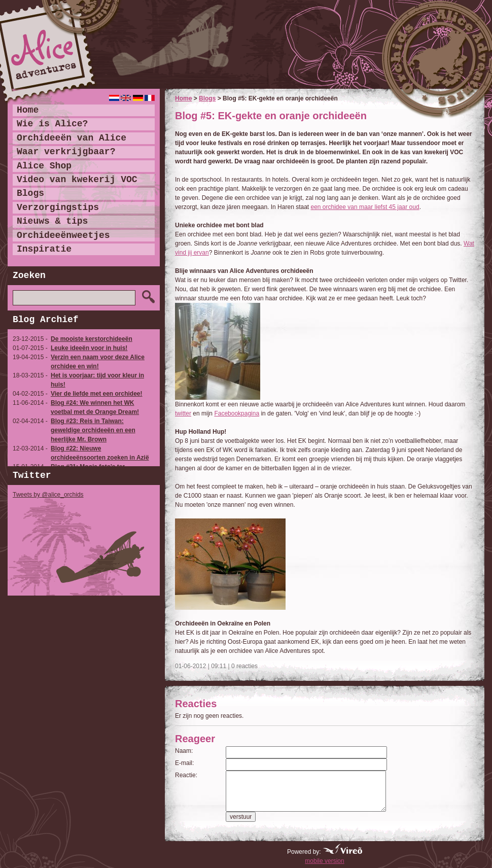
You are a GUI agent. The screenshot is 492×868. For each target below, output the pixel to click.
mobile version (324, 861)
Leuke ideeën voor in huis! (89, 348)
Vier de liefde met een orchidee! (97, 394)
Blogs (207, 98)
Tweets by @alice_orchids (48, 495)
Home (183, 98)
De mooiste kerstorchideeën (92, 339)
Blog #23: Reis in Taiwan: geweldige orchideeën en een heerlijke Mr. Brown (93, 430)
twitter (183, 413)
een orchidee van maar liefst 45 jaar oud (365, 207)
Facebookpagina (237, 413)
